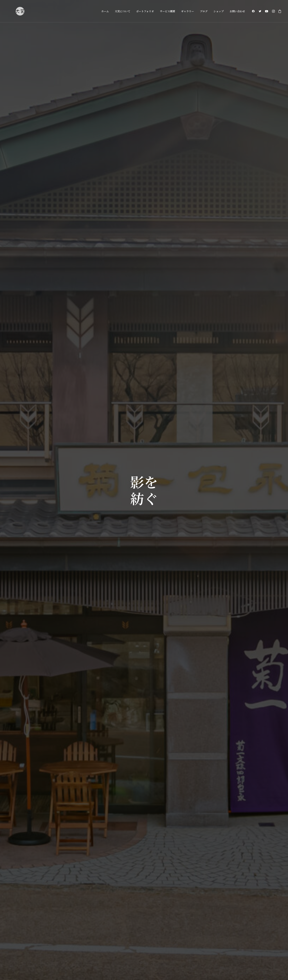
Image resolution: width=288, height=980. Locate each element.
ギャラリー (188, 11)
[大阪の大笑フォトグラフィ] (20, 11)
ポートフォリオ (145, 11)
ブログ (204, 11)
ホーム (105, 11)
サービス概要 (168, 11)
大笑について (123, 11)
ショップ (219, 11)
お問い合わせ (237, 11)
